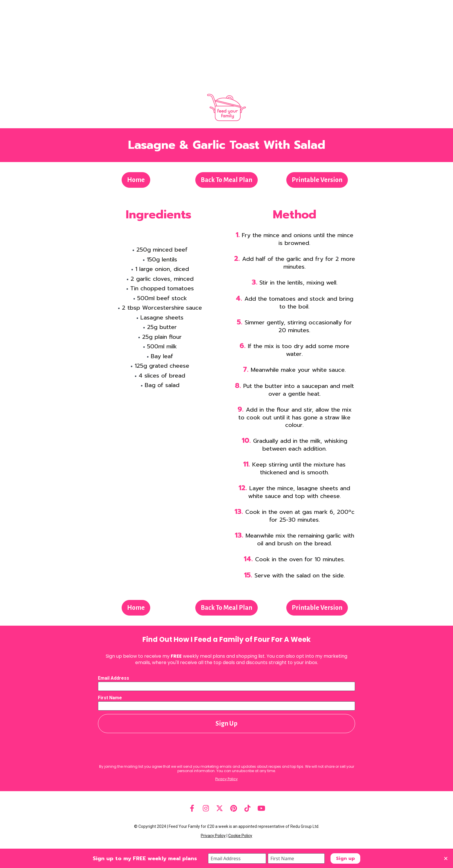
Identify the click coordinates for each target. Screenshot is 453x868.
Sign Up (226, 724)
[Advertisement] (226, 43)
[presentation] (226, 749)
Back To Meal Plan (226, 180)
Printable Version (317, 180)
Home (136, 180)
